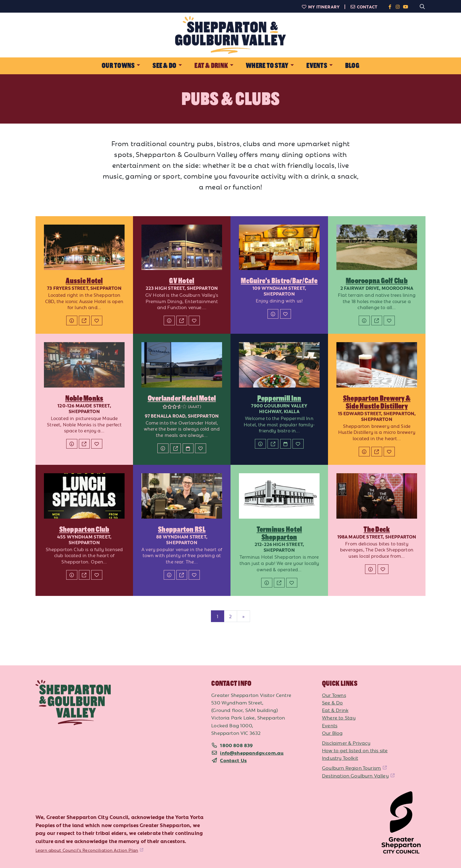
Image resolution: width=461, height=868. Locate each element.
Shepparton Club (84, 529)
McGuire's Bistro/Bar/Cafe (279, 281)
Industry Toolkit (340, 758)
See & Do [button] (164, 66)
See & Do (332, 702)
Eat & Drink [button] (211, 66)
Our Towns (334, 695)
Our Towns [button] (118, 66)
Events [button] (317, 66)
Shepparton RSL (182, 529)
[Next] (243, 616)
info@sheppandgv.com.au (252, 753)
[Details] (72, 321)
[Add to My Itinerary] (97, 321)
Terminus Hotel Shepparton (279, 533)
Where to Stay (339, 717)
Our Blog (332, 733)
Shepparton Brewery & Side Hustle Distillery (377, 402)
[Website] (84, 321)
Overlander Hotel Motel (182, 398)
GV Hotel (182, 281)
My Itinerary (320, 7)
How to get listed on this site (355, 750)
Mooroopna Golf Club (377, 281)
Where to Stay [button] (267, 66)
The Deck (377, 529)
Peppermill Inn (279, 398)
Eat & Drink (335, 710)
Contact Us (233, 760)
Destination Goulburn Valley (355, 775)
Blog (352, 66)
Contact (364, 7)
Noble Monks (84, 398)
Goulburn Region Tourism (351, 768)
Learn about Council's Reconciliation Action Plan (87, 850)
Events (330, 725)
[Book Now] (188, 448)
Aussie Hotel (84, 281)
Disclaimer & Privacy (346, 743)
